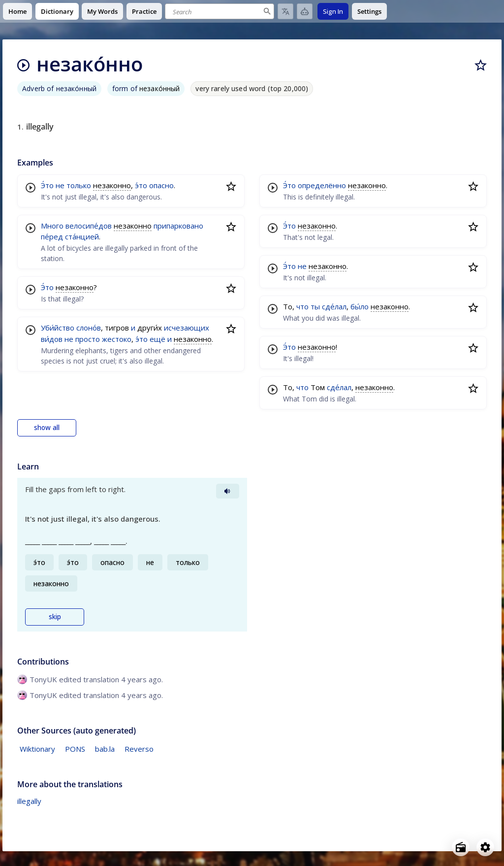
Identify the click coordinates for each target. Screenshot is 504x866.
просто (88, 339)
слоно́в (89, 328)
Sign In (333, 11)
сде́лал (334, 306)
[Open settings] (485, 847)
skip (55, 617)
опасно (161, 185)
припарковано (178, 226)
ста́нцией (82, 236)
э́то (141, 185)
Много (52, 226)
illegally (29, 801)
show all (47, 428)
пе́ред (52, 236)
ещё (157, 339)
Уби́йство (58, 328)
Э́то (47, 185)
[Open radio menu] (461, 847)
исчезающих (187, 328)
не (60, 185)
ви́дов (52, 339)
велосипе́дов (89, 226)
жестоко (117, 339)
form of (146, 88)
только (79, 185)
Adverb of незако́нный (59, 88)
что (302, 306)
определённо (322, 185)
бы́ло (360, 306)
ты (315, 306)
